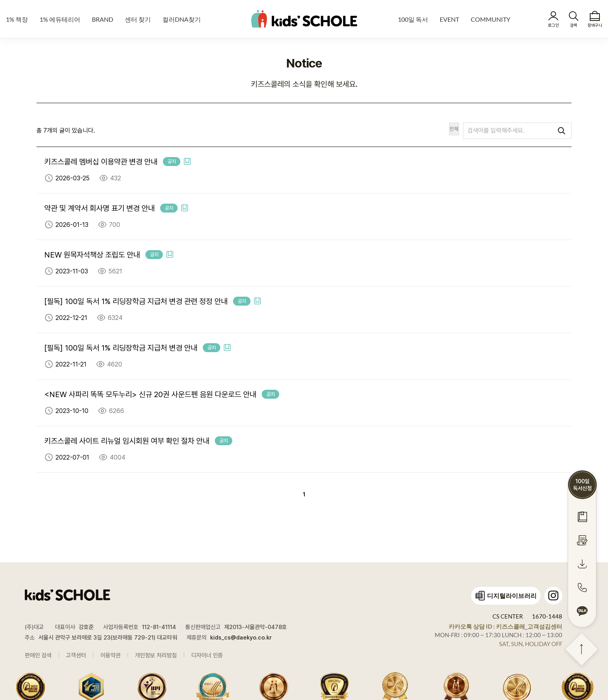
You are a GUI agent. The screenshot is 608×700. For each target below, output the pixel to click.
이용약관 (111, 655)
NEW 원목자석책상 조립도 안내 (92, 255)
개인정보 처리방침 (156, 655)
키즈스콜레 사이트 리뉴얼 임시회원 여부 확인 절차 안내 (127, 441)
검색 (574, 25)
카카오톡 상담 (505, 626)
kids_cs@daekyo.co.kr (241, 638)
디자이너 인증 (207, 655)
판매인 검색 (38, 655)
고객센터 (76, 655)
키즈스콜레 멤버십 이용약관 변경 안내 (101, 162)
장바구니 (595, 25)
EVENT (449, 19)
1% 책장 (17, 19)
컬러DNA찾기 (182, 19)
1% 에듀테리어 (60, 19)
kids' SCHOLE (304, 19)
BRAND (103, 19)
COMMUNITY (491, 19)
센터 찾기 (138, 19)
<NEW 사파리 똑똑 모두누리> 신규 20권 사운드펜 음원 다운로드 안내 (150, 394)
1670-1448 (547, 616)
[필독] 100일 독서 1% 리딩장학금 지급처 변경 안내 (121, 348)
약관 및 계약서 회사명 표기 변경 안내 (99, 208)
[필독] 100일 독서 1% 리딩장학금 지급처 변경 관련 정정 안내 (136, 301)
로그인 (553, 25)
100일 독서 (413, 19)
